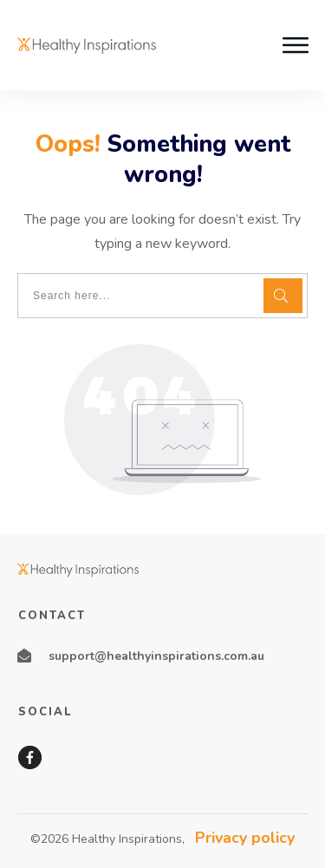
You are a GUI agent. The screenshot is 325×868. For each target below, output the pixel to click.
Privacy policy (245, 838)
